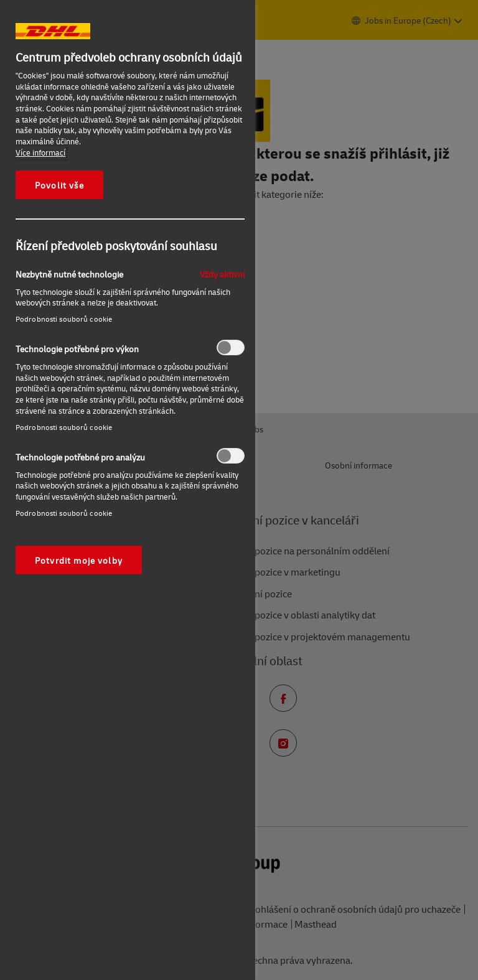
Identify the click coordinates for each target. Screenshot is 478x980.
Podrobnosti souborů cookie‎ (64, 319)
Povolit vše (59, 185)
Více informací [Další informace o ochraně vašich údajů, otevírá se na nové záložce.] (40, 152)
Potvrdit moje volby (79, 560)
